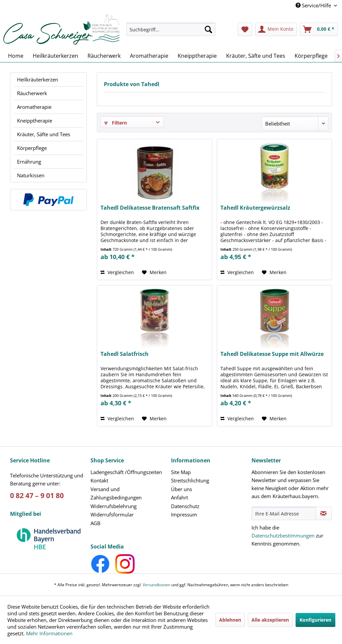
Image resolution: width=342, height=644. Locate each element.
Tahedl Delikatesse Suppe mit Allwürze (272, 354)
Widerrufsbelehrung (114, 506)
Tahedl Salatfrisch (125, 354)
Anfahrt (180, 497)
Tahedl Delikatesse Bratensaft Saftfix (150, 208)
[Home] (16, 56)
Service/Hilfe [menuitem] (314, 5)
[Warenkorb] (319, 29)
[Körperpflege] (311, 56)
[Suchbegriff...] (171, 29)
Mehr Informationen (49, 633)
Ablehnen (230, 620)
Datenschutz (185, 506)
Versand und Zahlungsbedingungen (116, 493)
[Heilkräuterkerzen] (55, 56)
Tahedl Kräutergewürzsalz (255, 208)
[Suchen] (208, 29)
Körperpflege (32, 148)
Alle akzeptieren (270, 620)
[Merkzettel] (245, 29)
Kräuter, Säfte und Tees (44, 134)
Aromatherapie (34, 107)
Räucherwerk (32, 93)
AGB (96, 523)
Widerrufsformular (112, 514)
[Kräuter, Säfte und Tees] (256, 56)
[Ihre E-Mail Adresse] (284, 513)
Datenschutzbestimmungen (283, 535)
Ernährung (29, 162)
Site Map (181, 472)
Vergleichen (117, 272)
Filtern (116, 123)
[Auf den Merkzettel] (154, 272)
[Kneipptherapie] (197, 56)
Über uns (182, 489)
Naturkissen (31, 175)
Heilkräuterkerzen (38, 79)
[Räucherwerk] (104, 56)
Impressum (184, 514)
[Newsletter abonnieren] (324, 513)
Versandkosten (156, 585)
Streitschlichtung (190, 480)
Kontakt (99, 480)
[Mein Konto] (276, 29)
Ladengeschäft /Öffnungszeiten (126, 472)
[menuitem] (171, 33)
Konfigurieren (315, 620)
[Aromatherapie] (149, 56)
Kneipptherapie (35, 121)
